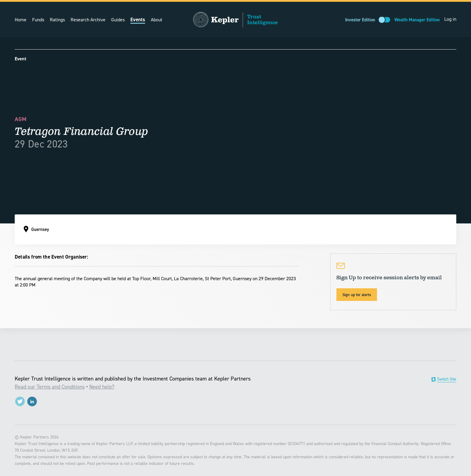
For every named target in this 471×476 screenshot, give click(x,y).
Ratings (57, 20)
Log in (450, 19)
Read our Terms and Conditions (50, 387)
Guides (118, 20)
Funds (38, 20)
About (156, 20)
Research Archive (88, 20)
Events (138, 20)
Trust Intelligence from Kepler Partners (235, 20)
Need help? (102, 387)
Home (21, 20)
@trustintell (20, 401)
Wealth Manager (417, 20)
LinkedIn (32, 401)
